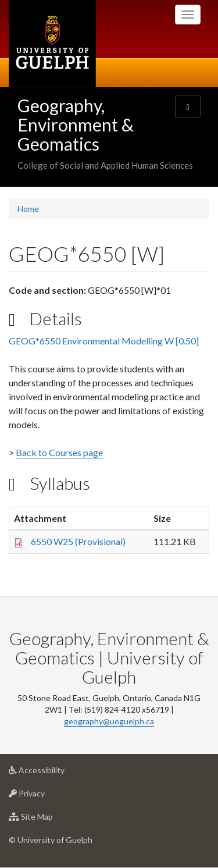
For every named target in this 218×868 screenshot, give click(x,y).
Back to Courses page (59, 452)
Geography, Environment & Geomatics (76, 124)
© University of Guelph (51, 840)
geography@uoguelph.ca (109, 721)
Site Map (49, 819)
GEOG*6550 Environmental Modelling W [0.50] (104, 341)
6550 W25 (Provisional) (78, 541)
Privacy (45, 796)
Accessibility (55, 773)
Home (28, 209)
